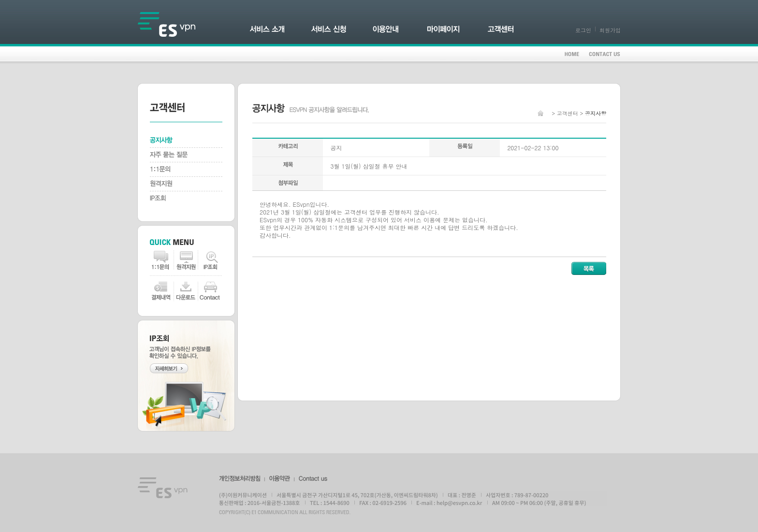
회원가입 (610, 30)
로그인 (583, 30)
